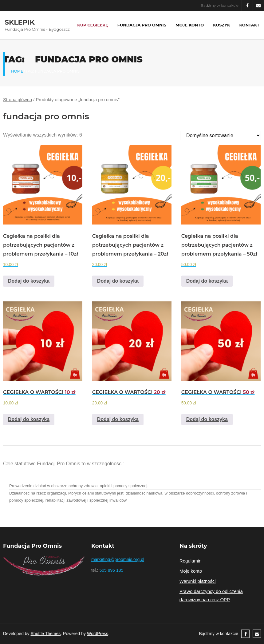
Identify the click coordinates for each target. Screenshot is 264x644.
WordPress (98, 634)
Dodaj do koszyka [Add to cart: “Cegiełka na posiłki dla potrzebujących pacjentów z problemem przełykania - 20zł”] (118, 281)
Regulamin (191, 561)
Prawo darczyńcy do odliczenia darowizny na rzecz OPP (211, 595)
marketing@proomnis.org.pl (118, 559)
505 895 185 (111, 570)
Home (17, 71)
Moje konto (191, 571)
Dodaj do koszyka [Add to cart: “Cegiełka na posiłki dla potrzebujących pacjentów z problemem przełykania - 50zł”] (207, 281)
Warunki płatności (198, 581)
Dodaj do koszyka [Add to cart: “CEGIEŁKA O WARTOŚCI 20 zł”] (118, 419)
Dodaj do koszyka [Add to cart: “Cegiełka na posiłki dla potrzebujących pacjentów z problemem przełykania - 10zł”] (29, 281)
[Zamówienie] (221, 135)
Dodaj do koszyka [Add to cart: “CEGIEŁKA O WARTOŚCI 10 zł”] (29, 419)
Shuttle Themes (46, 634)
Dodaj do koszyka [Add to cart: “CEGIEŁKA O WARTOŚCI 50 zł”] (207, 419)
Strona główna (18, 100)
